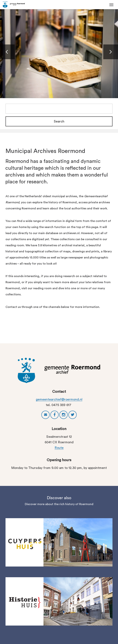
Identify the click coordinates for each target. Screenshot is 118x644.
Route (59, 448)
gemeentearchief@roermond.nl (59, 399)
